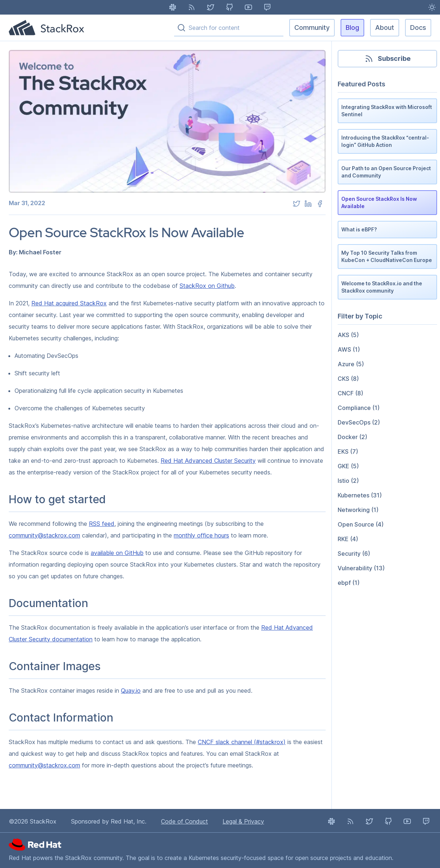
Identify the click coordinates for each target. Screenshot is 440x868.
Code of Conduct (184, 821)
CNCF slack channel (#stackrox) (242, 742)
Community (312, 28)
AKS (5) (348, 335)
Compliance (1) (359, 408)
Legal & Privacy (243, 821)
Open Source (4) (361, 524)
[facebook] (320, 204)
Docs (418, 28)
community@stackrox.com (44, 535)
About (385, 28)
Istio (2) (348, 481)
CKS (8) (348, 379)
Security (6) (354, 554)
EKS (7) (348, 451)
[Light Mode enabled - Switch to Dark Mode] (432, 7)
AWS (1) (349, 349)
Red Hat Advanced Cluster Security (208, 461)
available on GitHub (117, 553)
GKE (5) (348, 466)
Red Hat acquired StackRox (69, 303)
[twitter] (296, 204)
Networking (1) (358, 510)
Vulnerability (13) (361, 568)
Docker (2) (352, 437)
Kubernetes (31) (360, 495)
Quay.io (131, 691)
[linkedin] (308, 204)
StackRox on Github (207, 286)
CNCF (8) (350, 393)
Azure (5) (351, 364)
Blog (352, 28)
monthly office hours (201, 535)
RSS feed (102, 524)
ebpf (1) (349, 583)
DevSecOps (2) (359, 422)
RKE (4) (348, 539)
